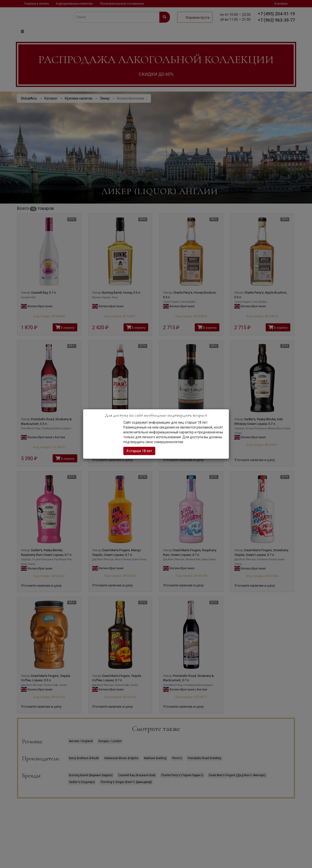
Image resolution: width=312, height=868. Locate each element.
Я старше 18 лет (139, 451)
